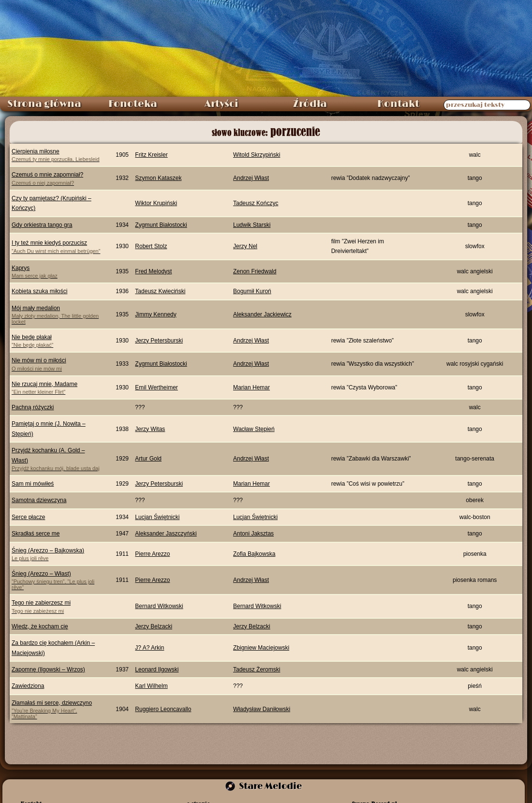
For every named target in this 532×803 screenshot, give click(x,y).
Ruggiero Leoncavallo (163, 709)
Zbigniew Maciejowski (261, 648)
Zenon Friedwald (255, 271)
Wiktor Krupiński (156, 203)
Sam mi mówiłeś (33, 484)
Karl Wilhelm (151, 686)
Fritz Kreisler (151, 155)
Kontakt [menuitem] (398, 104)
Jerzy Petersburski (159, 341)
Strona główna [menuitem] (44, 104)
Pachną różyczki (33, 407)
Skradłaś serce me (36, 534)
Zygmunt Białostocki (161, 225)
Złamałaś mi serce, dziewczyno (57, 709)
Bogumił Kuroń (252, 291)
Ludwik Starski (252, 225)
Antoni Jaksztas (253, 534)
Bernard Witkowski (159, 606)
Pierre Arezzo (152, 554)
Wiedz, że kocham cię (40, 626)
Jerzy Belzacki (154, 626)
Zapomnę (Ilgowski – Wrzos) (48, 669)
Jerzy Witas (150, 429)
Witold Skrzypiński (257, 155)
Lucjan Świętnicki (157, 517)
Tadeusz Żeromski (257, 669)
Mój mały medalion (57, 315)
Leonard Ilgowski (157, 669)
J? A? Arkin (149, 648)
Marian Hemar (251, 387)
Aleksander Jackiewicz (262, 314)
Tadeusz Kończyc (256, 203)
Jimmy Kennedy (155, 314)
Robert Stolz (151, 246)
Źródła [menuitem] (310, 104)
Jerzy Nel (245, 246)
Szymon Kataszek (158, 178)
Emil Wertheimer (156, 387)
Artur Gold (148, 459)
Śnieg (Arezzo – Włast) (57, 580)
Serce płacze (28, 517)
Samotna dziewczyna (39, 500)
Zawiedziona (28, 686)
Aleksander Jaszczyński (166, 534)
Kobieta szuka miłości (39, 291)
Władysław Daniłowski (262, 709)
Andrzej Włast (251, 178)
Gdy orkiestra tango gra (42, 225)
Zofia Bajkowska (254, 554)
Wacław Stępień (254, 429)
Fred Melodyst (153, 271)
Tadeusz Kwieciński (160, 291)
